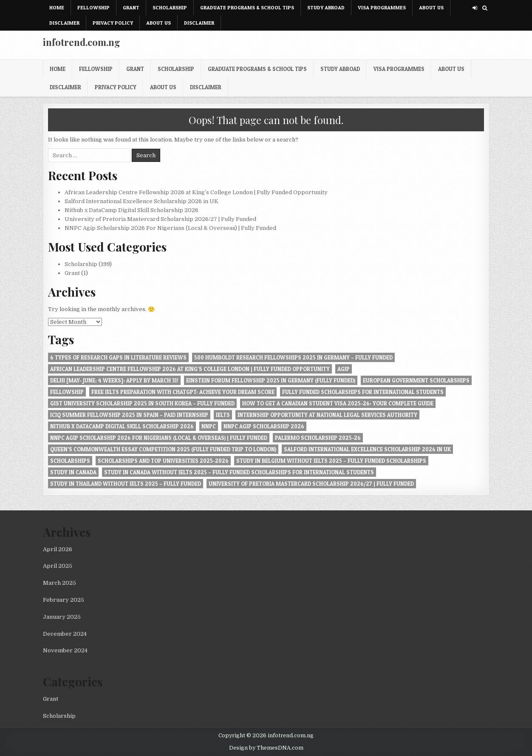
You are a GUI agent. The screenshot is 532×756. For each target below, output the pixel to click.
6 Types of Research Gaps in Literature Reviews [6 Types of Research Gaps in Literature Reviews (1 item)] (118, 357)
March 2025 (59, 583)
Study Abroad (326, 7)
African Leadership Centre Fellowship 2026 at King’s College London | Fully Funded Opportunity (196, 192)
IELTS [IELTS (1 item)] (223, 415)
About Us (431, 7)
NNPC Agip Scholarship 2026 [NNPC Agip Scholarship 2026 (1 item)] (264, 426)
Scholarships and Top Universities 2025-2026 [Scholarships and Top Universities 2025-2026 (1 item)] (163, 461)
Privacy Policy (113, 23)
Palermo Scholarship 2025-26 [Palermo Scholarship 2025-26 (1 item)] (318, 438)
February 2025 (64, 600)
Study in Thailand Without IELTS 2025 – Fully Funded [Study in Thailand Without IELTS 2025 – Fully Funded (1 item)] (126, 484)
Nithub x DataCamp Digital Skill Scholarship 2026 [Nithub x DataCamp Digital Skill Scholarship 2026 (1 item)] (122, 426)
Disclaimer (64, 23)
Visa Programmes (382, 7)
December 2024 (65, 634)
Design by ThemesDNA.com (266, 748)
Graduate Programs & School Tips (247, 7)
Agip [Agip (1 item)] (344, 369)
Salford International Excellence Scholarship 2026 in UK (141, 201)
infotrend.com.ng (82, 42)
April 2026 (58, 549)
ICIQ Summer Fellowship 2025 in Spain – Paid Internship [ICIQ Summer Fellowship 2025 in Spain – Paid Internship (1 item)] (129, 415)
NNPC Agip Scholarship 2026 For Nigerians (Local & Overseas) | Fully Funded (170, 228)
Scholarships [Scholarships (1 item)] (70, 461)
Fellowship (93, 7)
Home (57, 7)
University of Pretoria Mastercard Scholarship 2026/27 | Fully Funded (160, 219)
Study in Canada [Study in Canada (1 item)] (73, 472)
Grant (131, 7)
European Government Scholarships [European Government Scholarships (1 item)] (416, 380)
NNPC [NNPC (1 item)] (209, 426)
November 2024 (65, 650)
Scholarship (170, 7)
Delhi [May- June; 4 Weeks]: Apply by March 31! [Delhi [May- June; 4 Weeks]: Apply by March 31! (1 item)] (114, 380)
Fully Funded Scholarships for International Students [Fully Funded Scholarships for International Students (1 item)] (363, 392)
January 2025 (62, 617)
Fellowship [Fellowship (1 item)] (67, 392)
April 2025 (58, 566)
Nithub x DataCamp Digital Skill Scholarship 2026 (132, 210)
